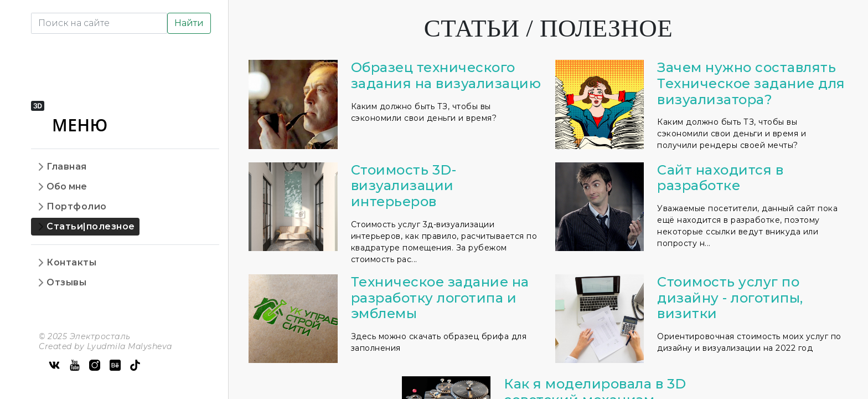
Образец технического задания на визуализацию (446, 75)
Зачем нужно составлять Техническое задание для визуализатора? (751, 83)
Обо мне (67, 186)
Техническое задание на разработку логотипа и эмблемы (440, 298)
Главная (67, 167)
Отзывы (66, 282)
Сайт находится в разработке (720, 178)
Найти (189, 23)
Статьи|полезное (91, 226)
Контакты (71, 262)
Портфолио (77, 206)
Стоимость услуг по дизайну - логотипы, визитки (730, 298)
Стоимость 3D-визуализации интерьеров (404, 186)
